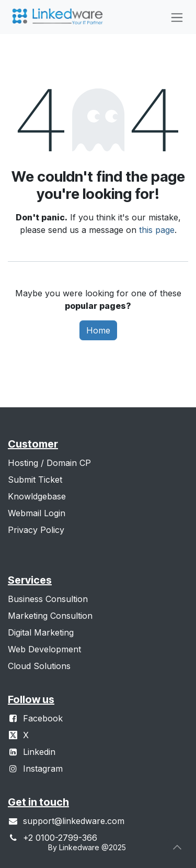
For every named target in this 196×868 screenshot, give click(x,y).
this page (157, 230)
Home (98, 330)
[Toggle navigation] (177, 17)
